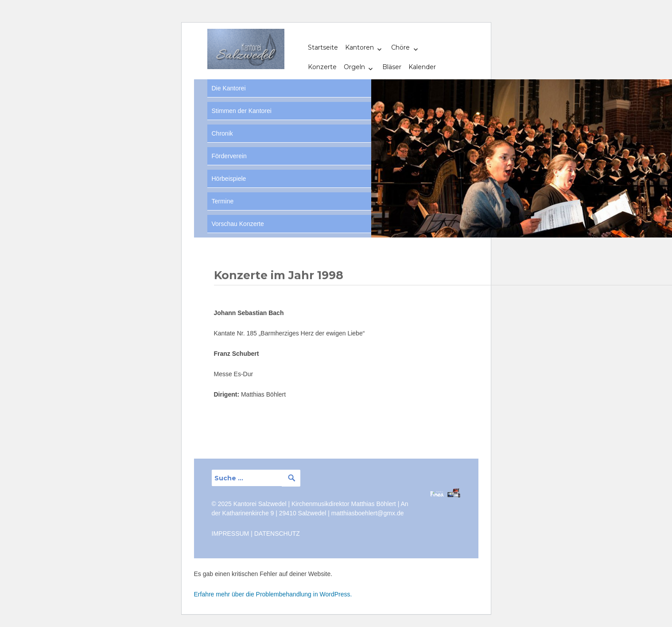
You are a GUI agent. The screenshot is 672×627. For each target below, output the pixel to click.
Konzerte (322, 67)
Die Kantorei (229, 88)
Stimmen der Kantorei (242, 111)
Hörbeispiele (229, 179)
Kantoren (359, 47)
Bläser (392, 67)
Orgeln (354, 67)
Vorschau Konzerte (238, 224)
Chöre (400, 47)
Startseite (323, 47)
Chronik (222, 133)
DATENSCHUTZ (277, 534)
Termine (223, 201)
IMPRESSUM (231, 534)
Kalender (422, 67)
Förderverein (229, 156)
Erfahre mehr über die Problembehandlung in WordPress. (273, 594)
